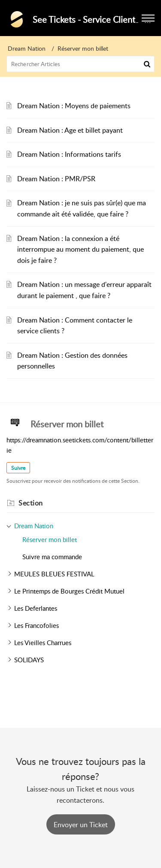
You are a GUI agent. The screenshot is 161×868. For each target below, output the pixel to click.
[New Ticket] (81, 825)
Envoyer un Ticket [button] (81, 825)
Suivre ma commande (52, 557)
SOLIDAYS (29, 660)
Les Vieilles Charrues (43, 643)
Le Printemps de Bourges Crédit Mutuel (69, 591)
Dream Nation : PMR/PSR (56, 179)
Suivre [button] (18, 468)
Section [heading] (31, 503)
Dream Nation (27, 48)
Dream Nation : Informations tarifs (69, 154)
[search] (80, 64)
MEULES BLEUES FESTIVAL (54, 574)
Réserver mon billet (50, 539)
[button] (147, 64)
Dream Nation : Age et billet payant (70, 130)
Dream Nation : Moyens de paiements (74, 106)
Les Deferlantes (36, 608)
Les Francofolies (36, 625)
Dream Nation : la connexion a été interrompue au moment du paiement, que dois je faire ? (80, 249)
